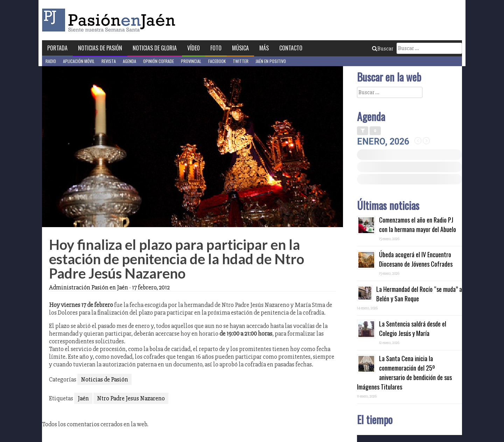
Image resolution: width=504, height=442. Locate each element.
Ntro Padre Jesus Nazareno (131, 398)
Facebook (217, 61)
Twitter (241, 61)
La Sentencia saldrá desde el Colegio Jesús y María (413, 328)
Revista (109, 61)
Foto (216, 48)
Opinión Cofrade (159, 61)
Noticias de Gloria (155, 48)
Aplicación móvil (79, 61)
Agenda (129, 61)
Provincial (191, 61)
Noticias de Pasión (100, 48)
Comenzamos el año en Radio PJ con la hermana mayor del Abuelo (418, 224)
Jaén (83, 398)
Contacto (291, 48)
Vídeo (194, 48)
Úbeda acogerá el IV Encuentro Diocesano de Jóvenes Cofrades (416, 259)
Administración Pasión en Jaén (89, 287)
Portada (57, 48)
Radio (51, 61)
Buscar (383, 49)
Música (240, 48)
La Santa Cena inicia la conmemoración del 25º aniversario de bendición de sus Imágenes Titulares (404, 373)
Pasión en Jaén (111, 20)
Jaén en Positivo (271, 61)
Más (264, 48)
